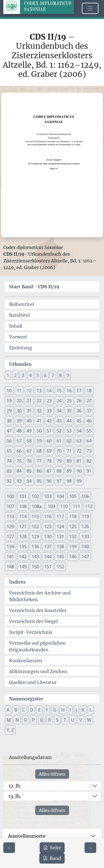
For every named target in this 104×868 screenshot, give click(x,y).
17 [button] (79, 391)
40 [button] (29, 421)
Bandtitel (19, 315)
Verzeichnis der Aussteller (38, 610)
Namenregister (26, 699)
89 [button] (69, 471)
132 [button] (73, 536)
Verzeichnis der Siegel (33, 621)
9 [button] (68, 375)
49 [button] (29, 431)
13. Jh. (15, 796)
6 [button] (45, 375)
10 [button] (9, 391)
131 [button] (60, 536)
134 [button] (10, 547)
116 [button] (48, 516)
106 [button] (85, 496)
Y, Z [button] (10, 730)
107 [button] (10, 506)
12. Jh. (15, 786)
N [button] (17, 720)
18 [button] (89, 391)
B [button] (16, 710)
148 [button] (10, 567)
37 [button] (89, 411)
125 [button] (73, 526)
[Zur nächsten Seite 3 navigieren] (90, 848)
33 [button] (49, 411)
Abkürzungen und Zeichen (38, 671)
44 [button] (69, 421)
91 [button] (89, 471)
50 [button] (39, 431)
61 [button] (59, 441)
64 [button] (89, 441)
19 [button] (9, 401)
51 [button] (49, 431)
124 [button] (60, 526)
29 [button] (9, 411)
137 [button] (48, 547)
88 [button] (59, 471)
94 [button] (29, 481)
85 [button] (29, 471)
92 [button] (9, 481)
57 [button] (19, 441)
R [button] (50, 720)
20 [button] (19, 401)
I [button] (70, 710)
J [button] (76, 710)
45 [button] (79, 421)
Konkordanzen (26, 661)
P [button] (34, 720)
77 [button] (39, 461)
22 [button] (39, 401)
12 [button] (29, 391)
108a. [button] (37, 506)
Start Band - (34, 287)
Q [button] (42, 720)
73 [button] (89, 451)
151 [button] (48, 567)
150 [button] (35, 567)
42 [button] (49, 421)
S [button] (57, 720)
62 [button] (69, 441)
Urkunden (20, 364)
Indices (17, 582)
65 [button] (9, 451)
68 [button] (39, 451)
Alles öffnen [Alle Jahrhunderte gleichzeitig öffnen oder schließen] (52, 774)
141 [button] (10, 557)
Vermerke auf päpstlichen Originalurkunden (37, 646)
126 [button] (85, 526)
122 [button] (35, 526)
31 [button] (29, 411)
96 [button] (49, 481)
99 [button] (79, 481)
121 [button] (23, 526)
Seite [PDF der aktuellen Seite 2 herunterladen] (52, 848)
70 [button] (59, 451)
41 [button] (39, 421)
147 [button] (85, 557)
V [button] (81, 720)
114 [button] (23, 516)
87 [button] (49, 471)
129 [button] (35, 536)
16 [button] (69, 391)
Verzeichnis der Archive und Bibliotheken (40, 596)
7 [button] (53, 375)
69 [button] (49, 451)
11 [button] (19, 391)
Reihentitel (21, 304)
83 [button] (9, 471)
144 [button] (48, 557)
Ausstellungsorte (27, 836)
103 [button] (48, 496)
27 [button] (89, 401)
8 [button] (60, 375)
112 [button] (89, 506)
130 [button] (48, 536)
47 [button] (9, 431)
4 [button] (30, 375)
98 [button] (69, 481)
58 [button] (29, 441)
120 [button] (10, 526)
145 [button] (60, 557)
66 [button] (19, 451)
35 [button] (69, 411)
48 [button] (19, 431)
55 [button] (89, 431)
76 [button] (29, 461)
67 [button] (29, 451)
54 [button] (79, 431)
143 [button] (35, 557)
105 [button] (73, 496)
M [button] (9, 720)
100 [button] (10, 496)
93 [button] (19, 481)
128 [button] (23, 536)
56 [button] (9, 441)
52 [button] (59, 431)
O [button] (26, 720)
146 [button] (73, 557)
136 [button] (35, 547)
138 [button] (60, 547)
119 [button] (85, 516)
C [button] (24, 710)
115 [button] (35, 516)
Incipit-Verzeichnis (31, 632)
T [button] (65, 720)
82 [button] (89, 461)
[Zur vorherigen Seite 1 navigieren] (9, 848)
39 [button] (19, 421)
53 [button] (69, 431)
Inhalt (16, 326)
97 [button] (59, 481)
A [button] (8, 710)
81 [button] (79, 461)
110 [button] (64, 506)
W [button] (89, 720)
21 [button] (29, 401)
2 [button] (15, 375)
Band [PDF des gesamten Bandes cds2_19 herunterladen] (52, 858)
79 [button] (59, 461)
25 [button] (69, 401)
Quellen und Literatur (33, 682)
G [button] (55, 710)
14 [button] (49, 391)
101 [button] (23, 496)
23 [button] (49, 401)
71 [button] (69, 451)
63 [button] (79, 441)
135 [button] (23, 547)
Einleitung (21, 348)
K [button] (83, 710)
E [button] (40, 710)
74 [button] (9, 461)
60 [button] (49, 441)
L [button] (91, 710)
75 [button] (19, 461)
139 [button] (73, 547)
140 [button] (85, 547)
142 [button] (23, 557)
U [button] (73, 720)
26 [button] (79, 401)
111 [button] (76, 506)
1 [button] (8, 375)
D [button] (32, 710)
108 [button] (23, 506)
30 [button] (19, 411)
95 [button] (39, 481)
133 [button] (85, 536)
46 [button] (89, 421)
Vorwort (18, 337)
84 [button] (19, 471)
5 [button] (38, 375)
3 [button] (23, 375)
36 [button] (79, 411)
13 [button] (39, 391)
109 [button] (51, 506)
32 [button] (39, 411)
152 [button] (60, 567)
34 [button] (59, 411)
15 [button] (59, 391)
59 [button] (39, 441)
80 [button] (69, 461)
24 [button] (59, 401)
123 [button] (48, 526)
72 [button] (79, 451)
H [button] (63, 710)
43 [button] (59, 421)
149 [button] (23, 567)
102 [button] (35, 496)
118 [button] (73, 516)
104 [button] (60, 496)
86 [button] (39, 471)
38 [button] (9, 421)
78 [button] (49, 461)
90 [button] (79, 471)
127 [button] (10, 536)
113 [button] (10, 516)
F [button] (47, 710)
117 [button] (60, 516)
